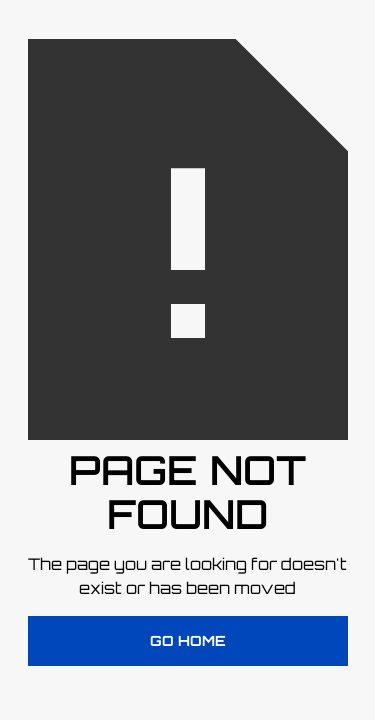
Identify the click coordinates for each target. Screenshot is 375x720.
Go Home (188, 640)
